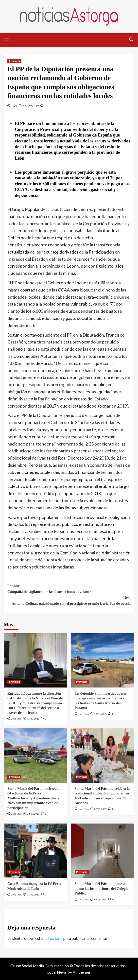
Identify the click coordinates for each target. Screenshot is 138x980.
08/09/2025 (33, 814)
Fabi (14, 106)
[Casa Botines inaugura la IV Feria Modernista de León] (35, 851)
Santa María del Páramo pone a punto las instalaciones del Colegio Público (102, 888)
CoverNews (57, 972)
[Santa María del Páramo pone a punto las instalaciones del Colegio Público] (103, 851)
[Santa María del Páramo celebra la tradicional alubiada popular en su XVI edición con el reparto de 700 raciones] (103, 756)
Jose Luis (16, 719)
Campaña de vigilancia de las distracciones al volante (69, 588)
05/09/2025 (33, 894)
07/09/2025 (100, 809)
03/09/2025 (100, 899)
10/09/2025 (100, 714)
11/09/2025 (33, 719)
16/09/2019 (31, 106)
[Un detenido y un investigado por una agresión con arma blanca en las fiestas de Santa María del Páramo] (103, 660)
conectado (54, 938)
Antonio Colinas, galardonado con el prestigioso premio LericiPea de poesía (69, 600)
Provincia (14, 61)
